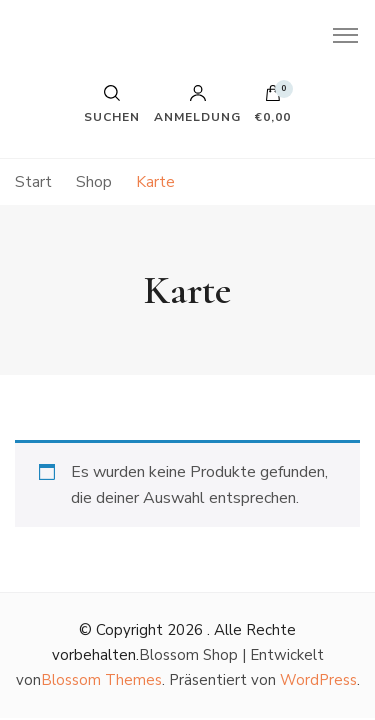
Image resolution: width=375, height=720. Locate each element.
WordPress (318, 680)
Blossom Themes (101, 680)
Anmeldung (197, 104)
